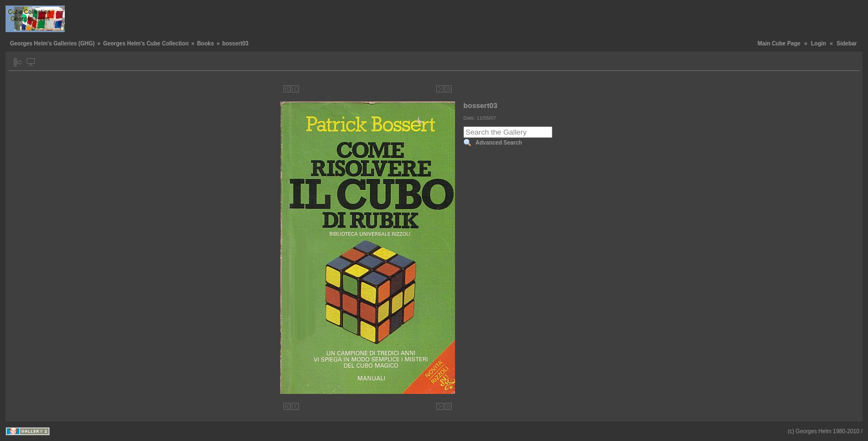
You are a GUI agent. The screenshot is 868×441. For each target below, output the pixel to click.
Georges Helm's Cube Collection (146, 43)
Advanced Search (499, 143)
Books (206, 43)
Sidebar (847, 43)
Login (818, 43)
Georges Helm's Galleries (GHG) (52, 43)
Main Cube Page (779, 43)
